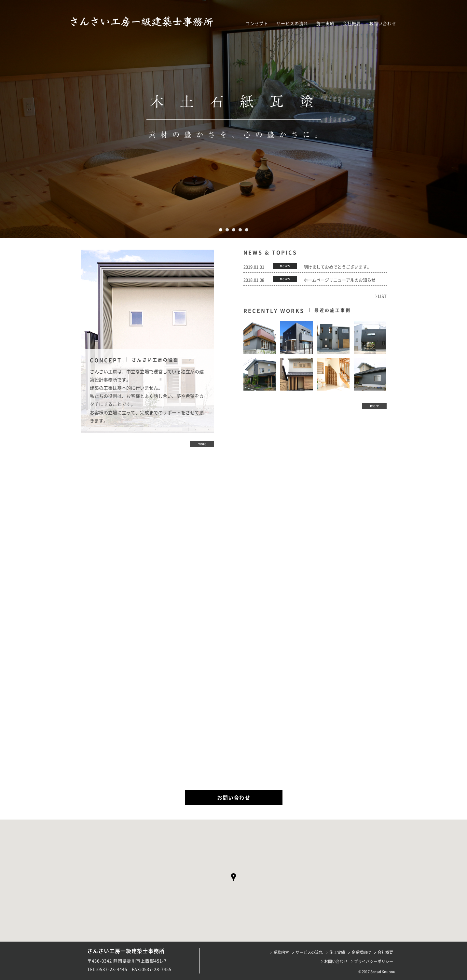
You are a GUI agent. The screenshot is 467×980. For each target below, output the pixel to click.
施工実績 (325, 23)
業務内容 (281, 952)
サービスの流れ (292, 23)
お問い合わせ (383, 23)
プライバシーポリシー (374, 961)
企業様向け (361, 952)
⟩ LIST (381, 296)
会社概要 (352, 23)
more (202, 444)
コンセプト (257, 23)
